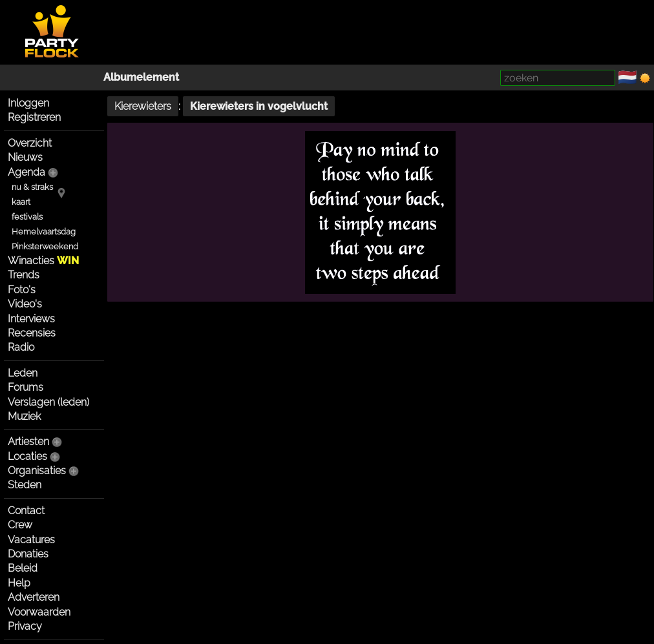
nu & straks (32, 187)
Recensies (32, 333)
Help (19, 583)
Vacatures (31, 540)
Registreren (34, 117)
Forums (26, 387)
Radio (21, 347)
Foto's (22, 290)
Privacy (25, 626)
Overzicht (30, 143)
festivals (27, 217)
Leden (23, 373)
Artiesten (28, 441)
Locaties (27, 456)
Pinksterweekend (45, 246)
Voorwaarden (39, 612)
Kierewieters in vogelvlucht (259, 106)
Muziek (24, 416)
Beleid (23, 568)
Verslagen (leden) (48, 402)
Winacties (43, 261)
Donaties (28, 554)
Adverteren (34, 597)
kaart (21, 202)
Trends (24, 275)
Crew (20, 525)
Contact (26, 511)
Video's (25, 304)
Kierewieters (143, 106)
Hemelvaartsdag (44, 232)
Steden (25, 485)
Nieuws (25, 157)
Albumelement (141, 77)
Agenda (26, 172)
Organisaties (37, 471)
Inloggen (28, 103)
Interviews (31, 319)
